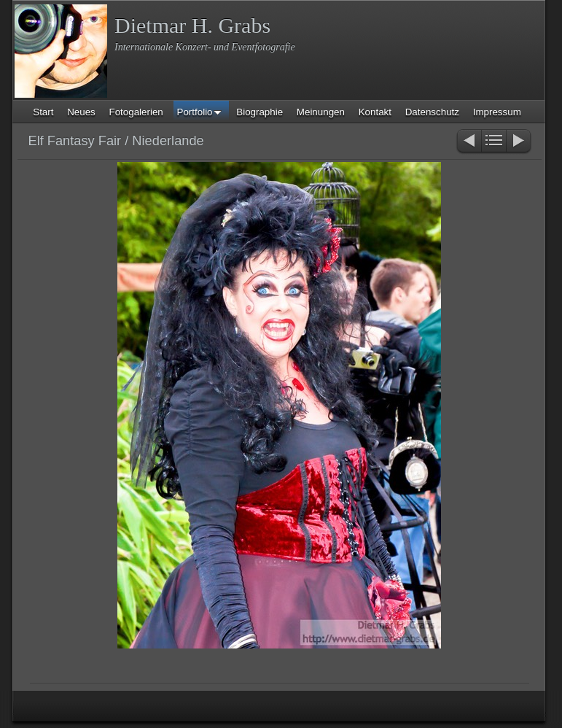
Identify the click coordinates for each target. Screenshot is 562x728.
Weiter (519, 142)
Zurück (468, 142)
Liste (494, 142)
